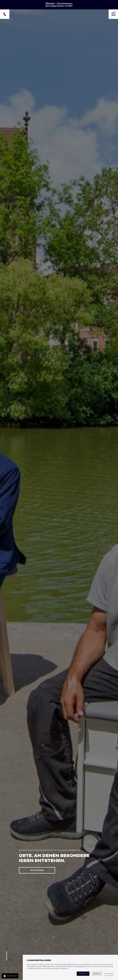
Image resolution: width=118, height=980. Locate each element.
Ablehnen (97, 974)
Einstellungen (109, 974)
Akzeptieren (83, 974)
